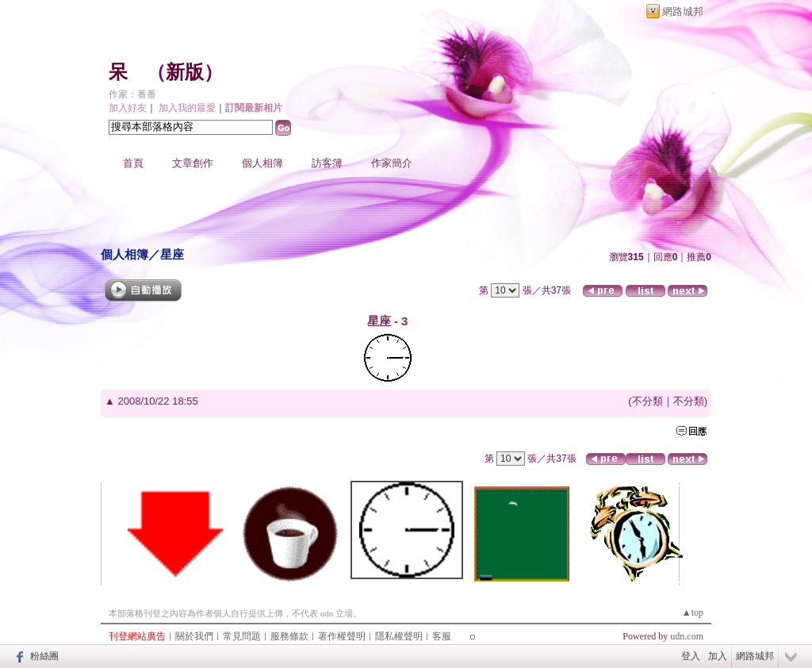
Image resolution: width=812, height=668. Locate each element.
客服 (442, 636)
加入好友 (128, 108)
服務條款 (289, 636)
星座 (172, 254)
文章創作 (193, 163)
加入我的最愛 (187, 108)
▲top (693, 612)
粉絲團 (44, 656)
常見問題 (242, 636)
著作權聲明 (342, 636)
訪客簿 (327, 163)
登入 (691, 656)
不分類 (647, 401)
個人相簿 (262, 163)
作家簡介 (392, 163)
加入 (718, 656)
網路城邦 (683, 12)
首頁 (133, 163)
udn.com (687, 636)
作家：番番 (132, 94)
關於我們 (194, 636)
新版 (185, 72)
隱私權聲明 (399, 636)
